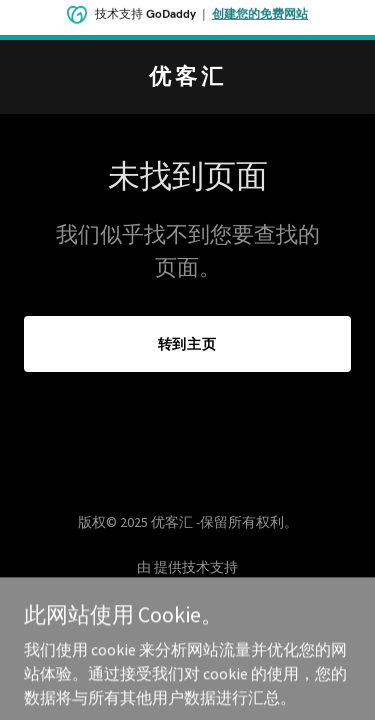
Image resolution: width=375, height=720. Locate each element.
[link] (187, 78)
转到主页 (188, 344)
